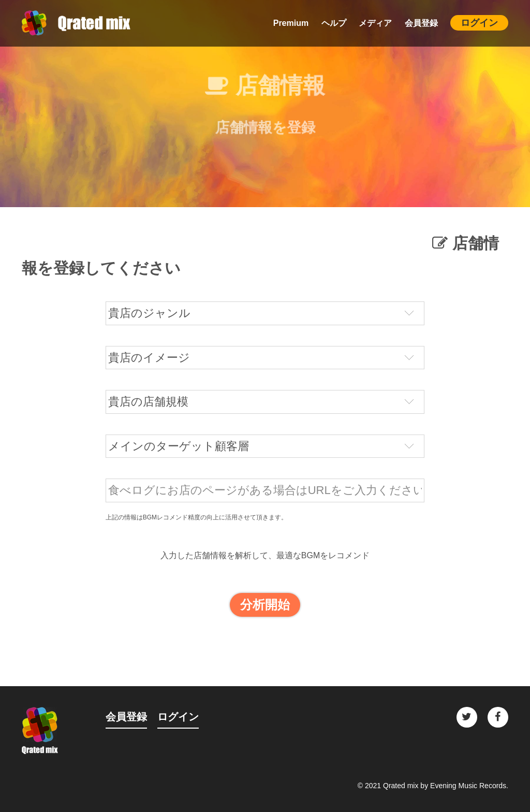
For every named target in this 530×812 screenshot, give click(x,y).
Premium (291, 23)
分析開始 (265, 607)
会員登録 (421, 23)
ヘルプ (334, 23)
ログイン (479, 23)
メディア (375, 23)
